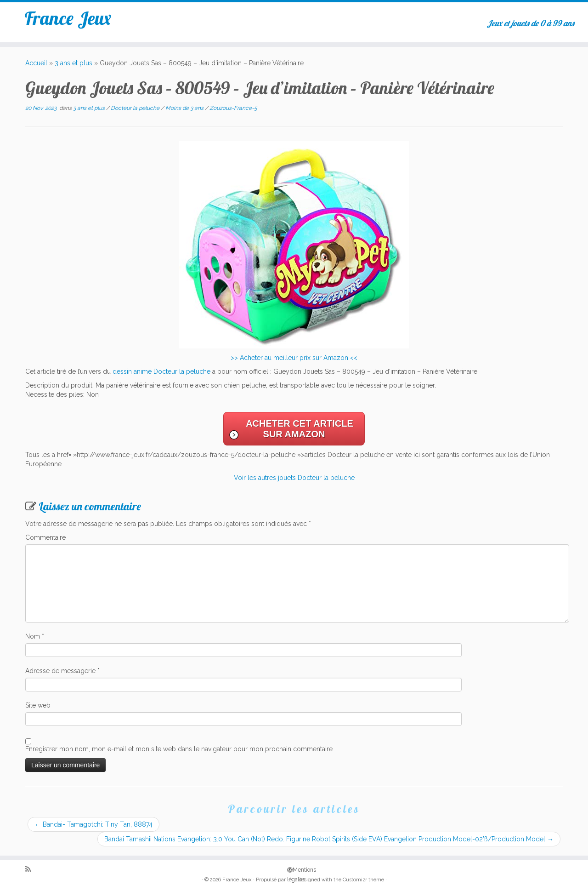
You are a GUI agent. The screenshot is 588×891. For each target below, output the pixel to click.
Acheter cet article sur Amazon (300, 429)
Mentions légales (290, 869)
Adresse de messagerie (62, 671)
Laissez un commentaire (90, 506)
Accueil (36, 63)
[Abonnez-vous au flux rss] (31, 870)
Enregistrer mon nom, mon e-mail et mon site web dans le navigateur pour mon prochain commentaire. (180, 749)
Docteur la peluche (136, 108)
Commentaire (45, 537)
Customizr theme (363, 880)
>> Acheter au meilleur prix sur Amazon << (294, 358)
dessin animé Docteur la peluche (161, 371)
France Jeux (68, 18)
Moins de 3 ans (185, 108)
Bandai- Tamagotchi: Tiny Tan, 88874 (93, 824)
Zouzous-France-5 (233, 108)
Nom (35, 636)
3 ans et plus (73, 63)
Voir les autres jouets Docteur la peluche (294, 478)
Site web (38, 705)
